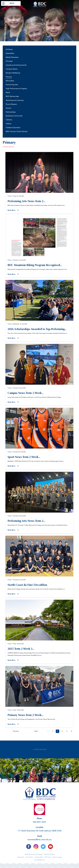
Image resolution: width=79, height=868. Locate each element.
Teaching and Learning (15, 100)
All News (9, 49)
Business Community (14, 116)
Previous (16, 731)
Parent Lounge (57, 857)
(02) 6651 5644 (40, 822)
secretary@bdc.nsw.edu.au (40, 840)
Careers (9, 120)
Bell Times (48, 857)
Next (36, 731)
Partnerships (11, 112)
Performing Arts (12, 85)
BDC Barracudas (12, 96)
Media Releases (12, 57)
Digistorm (42, 860)
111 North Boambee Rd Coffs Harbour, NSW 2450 (40, 831)
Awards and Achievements (16, 65)
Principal (9, 61)
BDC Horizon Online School (17, 132)
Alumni (8, 108)
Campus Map (39, 857)
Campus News (12, 69)
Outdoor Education (13, 128)
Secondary (10, 81)
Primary (9, 77)
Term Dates (29, 857)
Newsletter (10, 53)
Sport (8, 93)
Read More (12, 210)
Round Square (11, 104)
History (9, 124)
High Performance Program (16, 89)
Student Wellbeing (13, 73)
